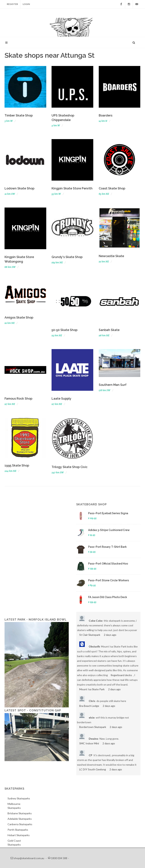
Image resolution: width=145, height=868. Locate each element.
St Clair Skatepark (90, 635)
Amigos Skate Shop (19, 318)
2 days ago (110, 635)
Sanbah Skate (109, 330)
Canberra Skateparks (20, 824)
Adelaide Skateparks (20, 819)
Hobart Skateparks (19, 835)
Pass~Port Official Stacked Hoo (108, 564)
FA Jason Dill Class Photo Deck (108, 597)
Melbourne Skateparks (14, 806)
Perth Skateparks (18, 830)
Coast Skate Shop (112, 188)
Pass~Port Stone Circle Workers (109, 580)
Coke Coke (96, 621)
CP (91, 755)
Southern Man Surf (113, 385)
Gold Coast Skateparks (14, 843)
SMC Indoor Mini (89, 743)
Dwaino (94, 739)
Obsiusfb (94, 646)
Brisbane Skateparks (20, 813)
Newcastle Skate (111, 256)
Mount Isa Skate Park (92, 689)
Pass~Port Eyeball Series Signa (108, 513)
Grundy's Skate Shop (67, 257)
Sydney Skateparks (19, 798)
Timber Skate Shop (19, 115)
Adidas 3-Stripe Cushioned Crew (109, 530)
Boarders (106, 115)
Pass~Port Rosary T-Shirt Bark (107, 547)
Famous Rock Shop (18, 399)
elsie (92, 717)
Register (12, 4)
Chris (92, 701)
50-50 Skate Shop (64, 330)
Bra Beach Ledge (89, 706)
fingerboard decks (121, 675)
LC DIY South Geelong (93, 769)
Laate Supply (61, 399)
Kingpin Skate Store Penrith (72, 188)
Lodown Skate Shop (19, 188)
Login (26, 4)
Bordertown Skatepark (93, 727)
